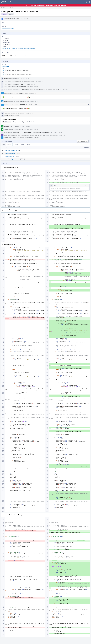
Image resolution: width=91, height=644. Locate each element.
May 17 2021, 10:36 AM (28, 113)
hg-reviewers (8, 44)
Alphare (4, 29)
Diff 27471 (23, 93)
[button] (90, 2)
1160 (5, 122)
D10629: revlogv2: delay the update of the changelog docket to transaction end (39, 90)
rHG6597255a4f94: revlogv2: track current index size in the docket (19, 48)
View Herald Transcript (27, 82)
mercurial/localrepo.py (10, 153)
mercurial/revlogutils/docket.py (12, 159)
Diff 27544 (24, 101)
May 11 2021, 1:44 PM (31, 105)
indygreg (7, 38)
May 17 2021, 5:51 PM (57, 133)
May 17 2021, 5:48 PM (25, 126)
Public (12, 14)
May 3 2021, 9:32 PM (31, 93)
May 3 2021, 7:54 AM (25, 79)
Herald (6, 82)
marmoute (13, 18)
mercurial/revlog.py (10, 156)
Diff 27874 (23, 105)
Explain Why (62, 135)
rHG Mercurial (6, 66)
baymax (6, 93)
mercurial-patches (11, 29)
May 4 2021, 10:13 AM (33, 101)
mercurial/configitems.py (11, 150)
